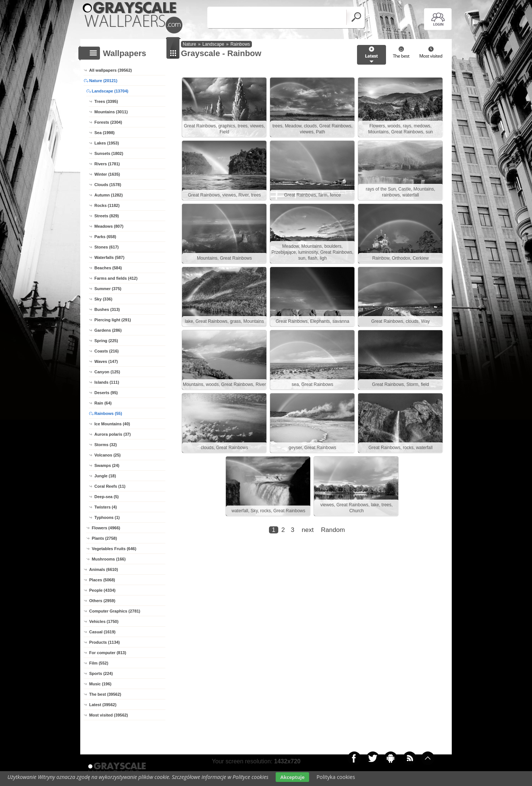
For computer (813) (108, 653)
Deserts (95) (106, 393)
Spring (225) (106, 341)
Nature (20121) (103, 81)
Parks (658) (105, 237)
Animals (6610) (104, 569)
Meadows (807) (109, 226)
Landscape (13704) (110, 91)
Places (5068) (102, 580)
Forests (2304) (108, 122)
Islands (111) (107, 382)
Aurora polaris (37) (113, 434)
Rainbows (240, 44)
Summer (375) (108, 289)
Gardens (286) (108, 330)
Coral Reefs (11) (110, 486)
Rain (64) (103, 403)
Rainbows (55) (108, 413)
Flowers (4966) (106, 528)
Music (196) (100, 684)
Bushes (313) (107, 309)
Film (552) (99, 663)
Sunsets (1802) (109, 153)
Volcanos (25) (108, 455)
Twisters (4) (106, 507)
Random (333, 530)
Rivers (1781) (107, 164)
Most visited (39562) (109, 715)
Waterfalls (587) (109, 257)
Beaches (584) (108, 268)
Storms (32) (106, 445)
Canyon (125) (107, 372)
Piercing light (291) (113, 320)
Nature (189, 44)
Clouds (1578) (108, 185)
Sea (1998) (104, 133)
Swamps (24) (107, 465)
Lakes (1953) (107, 143)
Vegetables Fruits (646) (114, 549)
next (308, 530)
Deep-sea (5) (106, 497)
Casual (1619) (102, 632)
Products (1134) (105, 642)
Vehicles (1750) (104, 621)
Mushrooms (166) (109, 559)
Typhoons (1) (107, 517)
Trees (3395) (106, 101)
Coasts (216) (106, 351)
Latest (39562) (103, 705)
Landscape (213, 44)
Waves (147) (106, 361)
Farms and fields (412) (116, 278)
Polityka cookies (336, 777)
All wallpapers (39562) (111, 70)
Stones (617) (106, 247)
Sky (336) (103, 299)
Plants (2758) (104, 538)
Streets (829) (107, 216)
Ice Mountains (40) (112, 424)
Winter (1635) (107, 174)
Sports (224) (101, 673)
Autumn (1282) (108, 195)
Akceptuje (292, 777)
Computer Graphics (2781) (115, 611)
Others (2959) (102, 601)
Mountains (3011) (111, 112)
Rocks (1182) (107, 205)
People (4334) (102, 590)
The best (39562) (105, 694)
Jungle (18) (105, 476)
